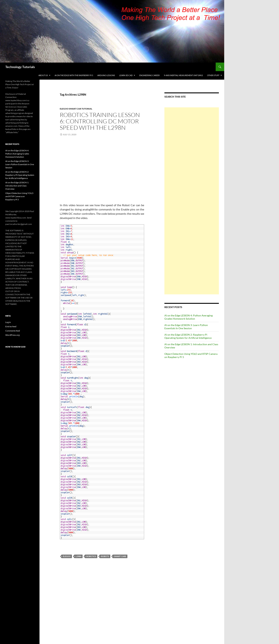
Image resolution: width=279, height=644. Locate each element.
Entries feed (11, 326)
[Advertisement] (192, 201)
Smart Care (120, 556)
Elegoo (67, 556)
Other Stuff (213, 75)
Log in (8, 322)
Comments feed (13, 331)
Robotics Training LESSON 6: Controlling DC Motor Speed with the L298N (100, 121)
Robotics (91, 556)
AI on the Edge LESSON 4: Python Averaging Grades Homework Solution (189, 317)
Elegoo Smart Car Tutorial (76, 109)
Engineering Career (149, 75)
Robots (105, 556)
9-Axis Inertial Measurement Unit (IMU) (183, 75)
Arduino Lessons (106, 75)
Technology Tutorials (20, 67)
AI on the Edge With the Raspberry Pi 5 (74, 75)
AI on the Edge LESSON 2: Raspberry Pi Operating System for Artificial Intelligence (188, 336)
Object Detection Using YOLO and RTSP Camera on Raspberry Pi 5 (19, 196)
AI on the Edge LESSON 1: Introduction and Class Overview (17, 186)
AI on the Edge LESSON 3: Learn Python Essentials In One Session (186, 327)
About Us (43, 75)
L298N (78, 556)
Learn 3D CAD (126, 75)
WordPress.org (12, 335)
